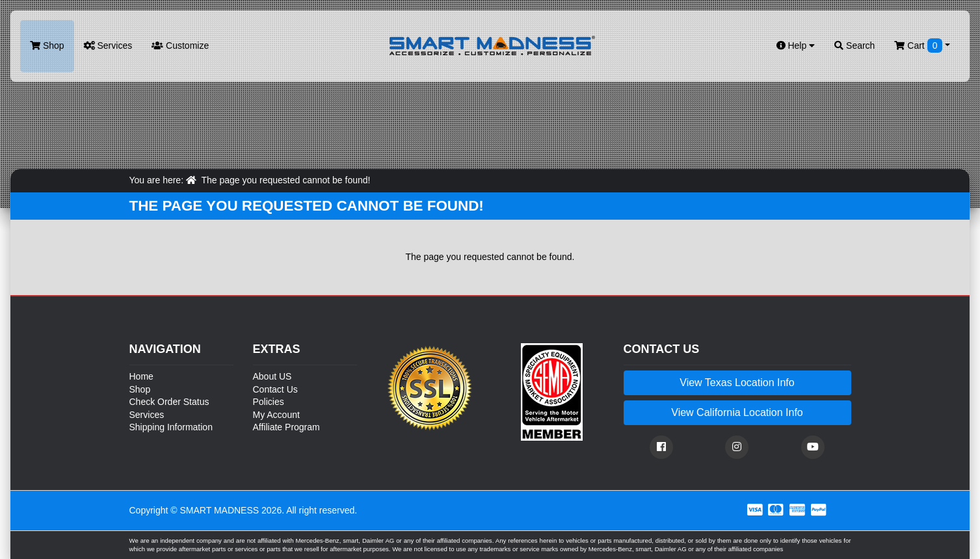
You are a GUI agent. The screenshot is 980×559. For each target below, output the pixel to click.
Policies (269, 402)
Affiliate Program (286, 427)
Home (141, 376)
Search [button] (854, 45)
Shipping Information (171, 427)
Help (796, 45)
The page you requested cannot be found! (285, 180)
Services (108, 45)
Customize (180, 45)
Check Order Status (169, 402)
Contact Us (275, 389)
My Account (276, 415)
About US (272, 376)
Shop (47, 45)
